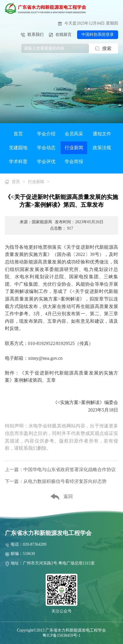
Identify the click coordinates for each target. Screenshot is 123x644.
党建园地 (18, 148)
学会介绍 (46, 134)
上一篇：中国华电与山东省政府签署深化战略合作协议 (60, 469)
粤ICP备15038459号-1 (61, 635)
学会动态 (46, 148)
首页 (18, 134)
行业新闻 (74, 148)
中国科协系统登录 (98, 35)
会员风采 (74, 134)
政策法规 (102, 148)
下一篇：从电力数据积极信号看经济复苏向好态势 (56, 481)
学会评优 (46, 162)
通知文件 (102, 134)
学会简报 (74, 162)
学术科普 (18, 162)
